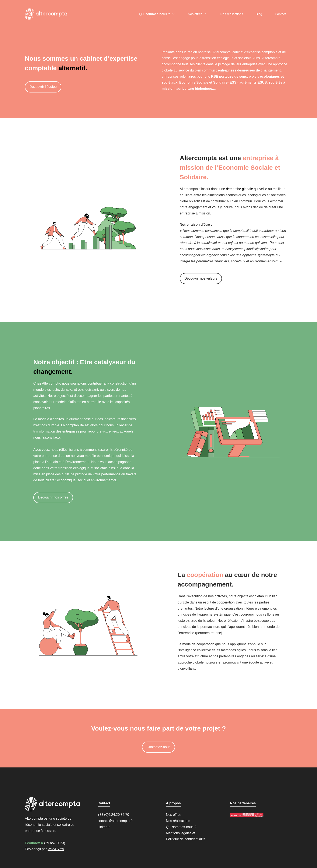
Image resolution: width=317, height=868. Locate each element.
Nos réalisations (232, 14)
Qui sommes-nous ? (160, 14)
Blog (259, 14)
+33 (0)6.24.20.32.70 (113, 815)
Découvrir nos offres (53, 497)
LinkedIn (104, 827)
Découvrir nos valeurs (201, 278)
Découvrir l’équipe (43, 87)
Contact (280, 14)
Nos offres (201, 14)
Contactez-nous (158, 747)
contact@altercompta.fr (115, 821)
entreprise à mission (40, 831)
